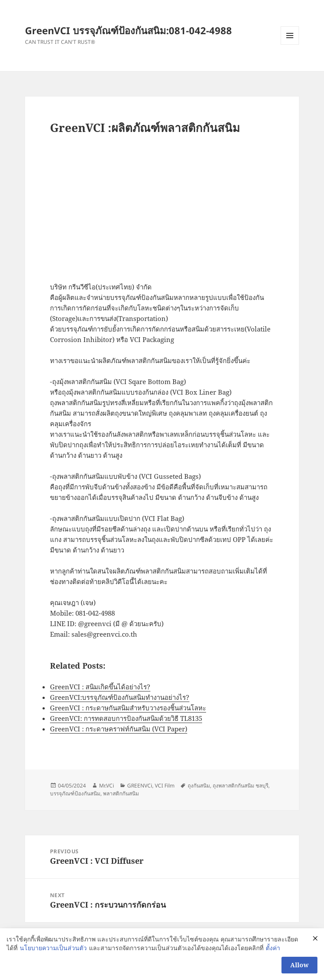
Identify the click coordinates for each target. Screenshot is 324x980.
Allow (299, 965)
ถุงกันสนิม (199, 786)
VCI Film (165, 786)
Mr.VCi (107, 786)
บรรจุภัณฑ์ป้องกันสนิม (75, 793)
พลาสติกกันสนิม (121, 793)
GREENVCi (140, 786)
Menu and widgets (290, 45)
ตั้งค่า (273, 948)
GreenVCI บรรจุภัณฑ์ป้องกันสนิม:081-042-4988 (128, 30)
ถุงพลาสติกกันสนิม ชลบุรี (240, 786)
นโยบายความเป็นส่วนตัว (53, 948)
